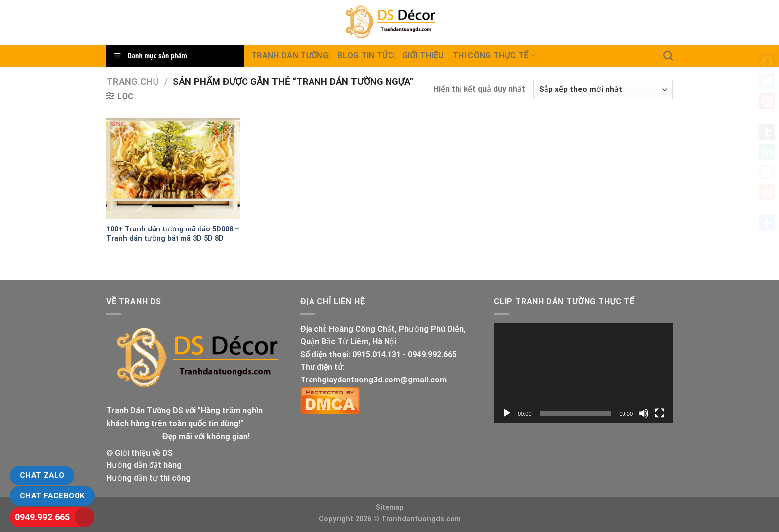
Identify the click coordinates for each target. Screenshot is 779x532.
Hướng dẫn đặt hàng (144, 465)
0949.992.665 (42, 517)
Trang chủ (133, 82)
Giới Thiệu (423, 55)
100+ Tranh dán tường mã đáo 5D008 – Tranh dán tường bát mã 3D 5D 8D (173, 234)
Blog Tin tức (365, 55)
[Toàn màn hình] (660, 413)
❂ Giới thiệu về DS (140, 453)
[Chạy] (507, 413)
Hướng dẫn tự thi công (149, 478)
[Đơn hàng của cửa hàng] (603, 90)
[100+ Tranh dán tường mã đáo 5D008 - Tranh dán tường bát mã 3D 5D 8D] (173, 169)
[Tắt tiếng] (644, 413)
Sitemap (390, 507)
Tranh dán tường (290, 55)
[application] (583, 373)
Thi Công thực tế (494, 56)
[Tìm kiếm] (668, 55)
